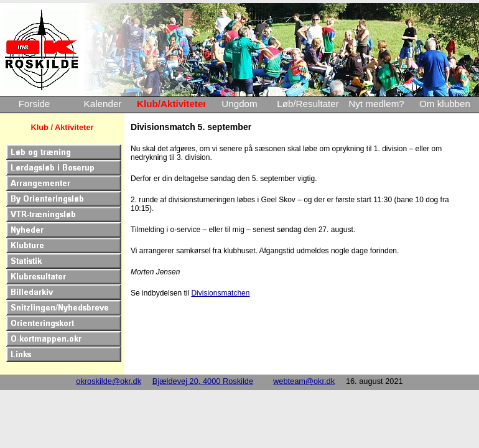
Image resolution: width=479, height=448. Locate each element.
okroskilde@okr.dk (109, 381)
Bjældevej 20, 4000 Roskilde (203, 381)
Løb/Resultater (308, 104)
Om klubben (445, 104)
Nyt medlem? (376, 104)
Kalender (103, 104)
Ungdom (239, 104)
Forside (35, 104)
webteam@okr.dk (304, 381)
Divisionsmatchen (220, 293)
